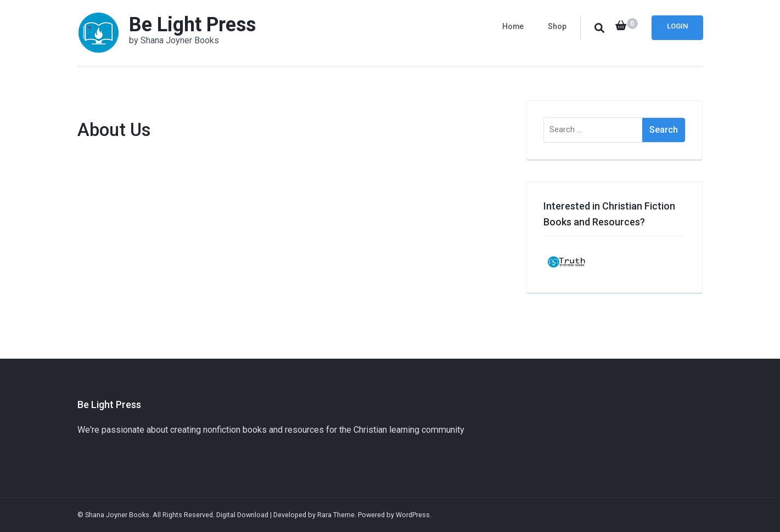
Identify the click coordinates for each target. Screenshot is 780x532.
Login (677, 26)
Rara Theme (336, 515)
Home (513, 26)
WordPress (413, 515)
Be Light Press (192, 25)
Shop (557, 26)
